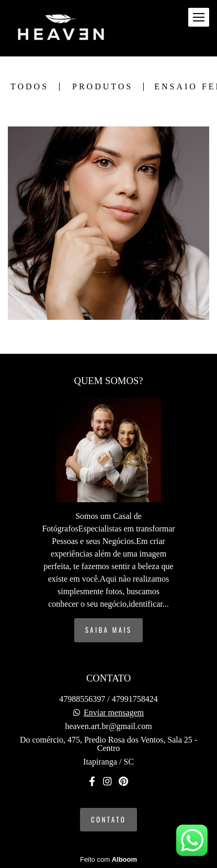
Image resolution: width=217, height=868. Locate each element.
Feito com (109, 859)
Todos (30, 87)
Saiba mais (109, 630)
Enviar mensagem (114, 713)
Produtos (102, 87)
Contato (109, 819)
